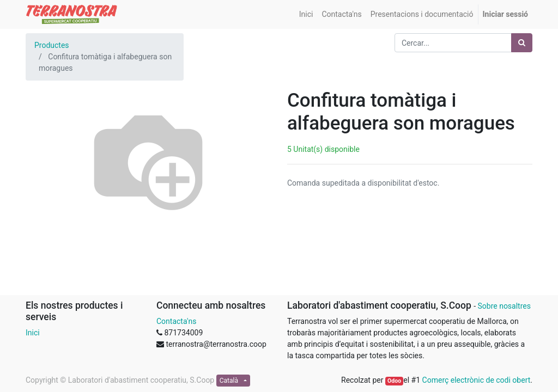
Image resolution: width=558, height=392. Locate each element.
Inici (33, 333)
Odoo (394, 381)
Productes (52, 45)
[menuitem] (306, 14)
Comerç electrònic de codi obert (477, 380)
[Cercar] (522, 43)
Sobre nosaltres (504, 306)
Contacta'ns (176, 321)
